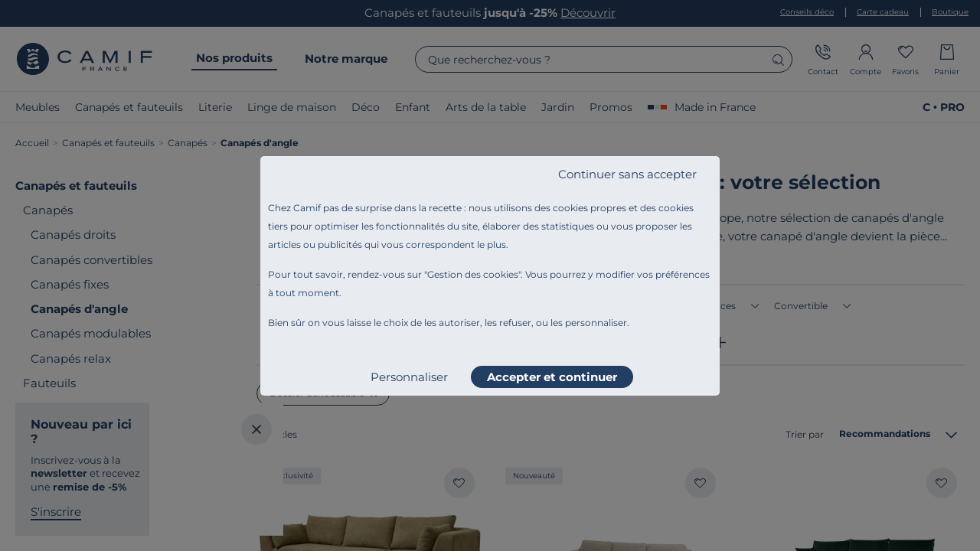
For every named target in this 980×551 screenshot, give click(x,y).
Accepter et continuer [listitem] (552, 377)
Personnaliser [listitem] (409, 377)
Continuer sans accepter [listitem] (627, 174)
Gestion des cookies (473, 274)
